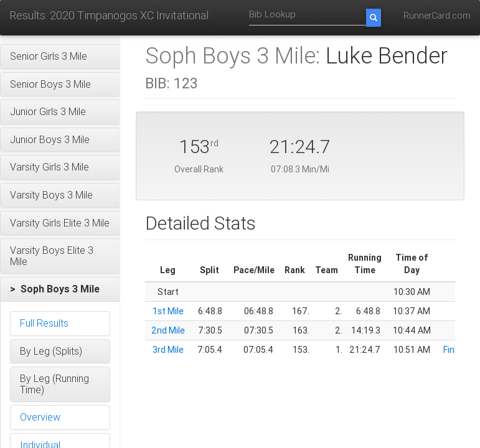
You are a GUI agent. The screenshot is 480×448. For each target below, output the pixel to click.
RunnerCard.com (437, 16)
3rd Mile (168, 350)
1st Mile (168, 311)
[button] (60, 57)
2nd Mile (168, 330)
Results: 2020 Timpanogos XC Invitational (109, 15)
